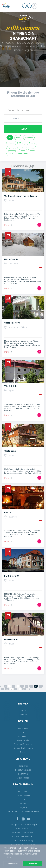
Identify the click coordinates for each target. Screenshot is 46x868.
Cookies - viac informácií (23, 837)
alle (10, 138)
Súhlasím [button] (33, 864)
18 (22, 686)
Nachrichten (23, 766)
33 (16, 689)
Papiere (23, 803)
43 (24, 689)
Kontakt (23, 799)
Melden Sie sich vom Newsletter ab (23, 811)
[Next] (30, 689)
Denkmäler (23, 728)
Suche (23, 129)
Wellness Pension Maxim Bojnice (21, 196)
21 (36, 686)
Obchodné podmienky (23, 840)
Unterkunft (23, 736)
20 (31, 686)
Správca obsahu (23, 829)
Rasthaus (12, 154)
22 (41, 686)
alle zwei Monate (23, 796)
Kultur (23, 732)
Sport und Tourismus (23, 744)
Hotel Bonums (11, 639)
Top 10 (23, 711)
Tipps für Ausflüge (23, 770)
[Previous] (1, 686)
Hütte (23, 148)
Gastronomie (23, 740)
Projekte (23, 807)
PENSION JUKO (12, 576)
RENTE (8, 512)
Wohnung (29, 138)
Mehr (7, 225)
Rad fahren (23, 774)
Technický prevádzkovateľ (23, 833)
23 (2, 689)
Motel (21, 143)
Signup (24, 6)
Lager (32, 148)
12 (14, 686)
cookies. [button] (8, 857)
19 (27, 686)
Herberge (32, 143)
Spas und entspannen (23, 748)
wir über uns (23, 792)
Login (29, 6)
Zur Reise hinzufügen (39, 225)
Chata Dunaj (10, 451)
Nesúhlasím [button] (13, 864)
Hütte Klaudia (11, 259)
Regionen (23, 715)
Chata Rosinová (12, 323)
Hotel (18, 138)
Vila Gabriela (11, 386)
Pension (11, 143)
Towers (23, 752)
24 (7, 689)
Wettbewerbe (23, 778)
